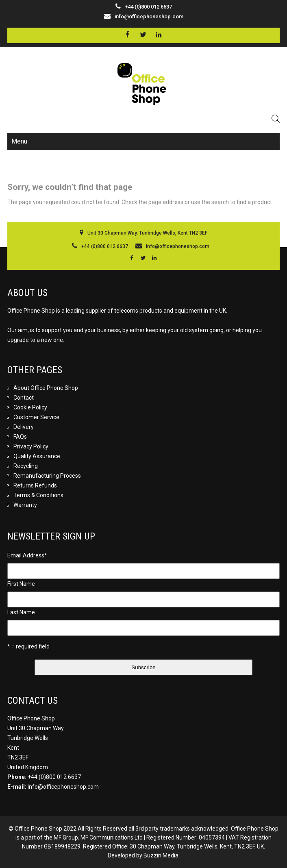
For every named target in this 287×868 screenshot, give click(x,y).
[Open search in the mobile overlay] (276, 119)
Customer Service (36, 417)
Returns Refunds (35, 485)
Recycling (26, 466)
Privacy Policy (31, 446)
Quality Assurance (37, 456)
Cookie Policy (30, 407)
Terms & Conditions (38, 495)
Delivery (24, 427)
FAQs (20, 437)
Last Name (21, 612)
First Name (21, 584)
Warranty (25, 505)
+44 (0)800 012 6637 (54, 777)
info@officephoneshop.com (149, 16)
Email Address (27, 555)
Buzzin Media (161, 855)
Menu (19, 141)
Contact (24, 398)
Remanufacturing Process (47, 476)
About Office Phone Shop (46, 388)
